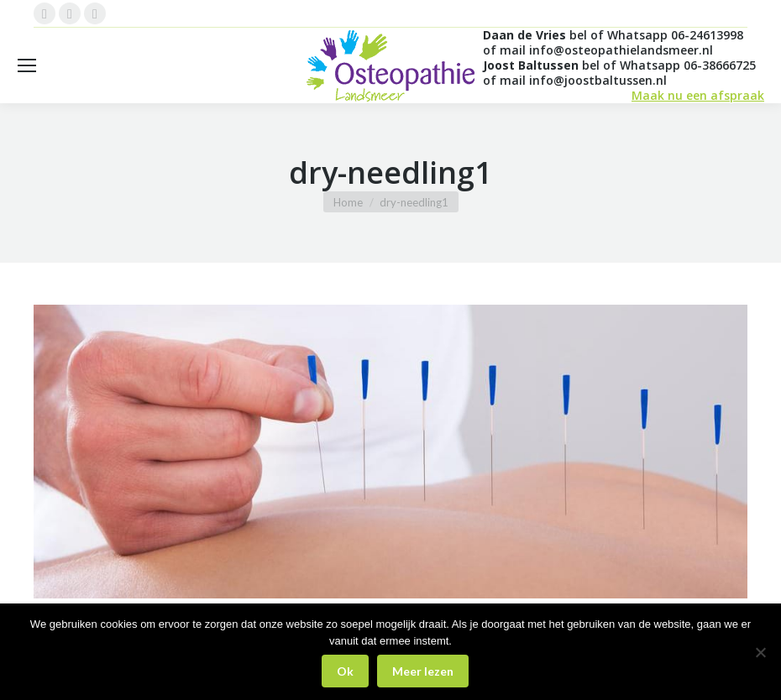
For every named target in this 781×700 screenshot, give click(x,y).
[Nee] (760, 652)
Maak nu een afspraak (698, 95)
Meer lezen (423, 671)
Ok (345, 671)
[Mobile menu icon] (27, 65)
